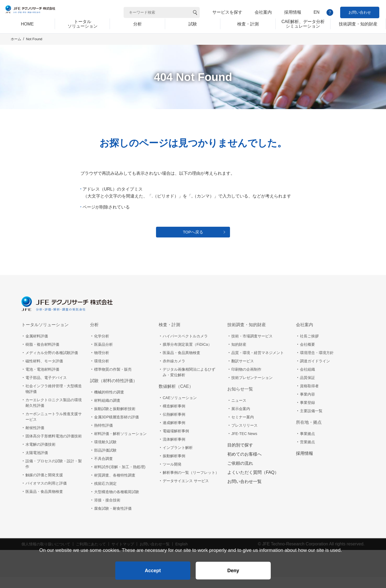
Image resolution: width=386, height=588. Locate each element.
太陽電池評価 (37, 464)
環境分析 (102, 372)
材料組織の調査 (107, 411)
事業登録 (307, 414)
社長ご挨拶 (309, 347)
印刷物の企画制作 (246, 380)
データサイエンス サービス (186, 492)
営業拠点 (307, 453)
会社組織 (307, 380)
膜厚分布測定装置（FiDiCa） (187, 355)
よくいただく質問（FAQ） (253, 483)
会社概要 (307, 355)
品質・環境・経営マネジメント (258, 364)
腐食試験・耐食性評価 (113, 519)
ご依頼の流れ (240, 474)
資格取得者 (309, 397)
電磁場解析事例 (176, 442)
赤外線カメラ (174, 372)
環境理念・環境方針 (317, 364)
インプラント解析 (178, 459)
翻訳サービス (243, 372)
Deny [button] (233, 568)
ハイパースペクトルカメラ (185, 347)
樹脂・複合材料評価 (42, 355)
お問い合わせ (360, 12)
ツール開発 (172, 475)
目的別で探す (240, 456)
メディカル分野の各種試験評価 (52, 364)
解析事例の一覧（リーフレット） (191, 483)
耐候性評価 (35, 439)
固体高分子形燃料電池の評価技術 (54, 447)
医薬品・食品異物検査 (44, 503)
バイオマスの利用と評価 (46, 494)
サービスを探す (227, 12)
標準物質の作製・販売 (113, 380)
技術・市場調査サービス (252, 347)
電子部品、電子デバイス (46, 389)
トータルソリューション (45, 336)
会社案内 (263, 12)
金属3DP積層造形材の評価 (116, 428)
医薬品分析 (103, 355)
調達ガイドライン (315, 372)
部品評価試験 (105, 461)
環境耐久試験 (105, 453)
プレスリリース (244, 436)
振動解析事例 (174, 467)
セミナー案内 (243, 428)
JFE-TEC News (244, 445)
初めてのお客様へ (244, 465)
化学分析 (102, 347)
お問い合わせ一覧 (244, 492)
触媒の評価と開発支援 (44, 486)
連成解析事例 (174, 434)
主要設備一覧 (311, 422)
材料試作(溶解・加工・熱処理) (120, 478)
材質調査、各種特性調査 (115, 486)
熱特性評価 (103, 436)
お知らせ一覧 (240, 400)
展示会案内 (241, 420)
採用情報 (293, 12)
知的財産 (239, 355)
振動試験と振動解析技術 (115, 420)
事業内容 (307, 405)
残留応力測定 (105, 494)
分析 (94, 336)
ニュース (239, 411)
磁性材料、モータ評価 (44, 372)
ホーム (16, 46)
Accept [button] (153, 568)
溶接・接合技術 (107, 511)
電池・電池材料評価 (42, 380)
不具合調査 (103, 470)
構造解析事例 (174, 417)
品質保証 (307, 389)
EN (317, 12)
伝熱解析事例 (174, 425)
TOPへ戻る (193, 241)
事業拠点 (307, 445)
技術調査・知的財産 (247, 336)
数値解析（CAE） (176, 397)
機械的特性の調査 (109, 403)
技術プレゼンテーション (252, 389)
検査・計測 (169, 336)
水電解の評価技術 (40, 455)
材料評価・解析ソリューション (120, 445)
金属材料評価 (37, 347)
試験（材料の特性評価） (114, 392)
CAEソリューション (180, 409)
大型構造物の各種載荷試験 (117, 503)
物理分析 (102, 364)
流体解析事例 (174, 450)
